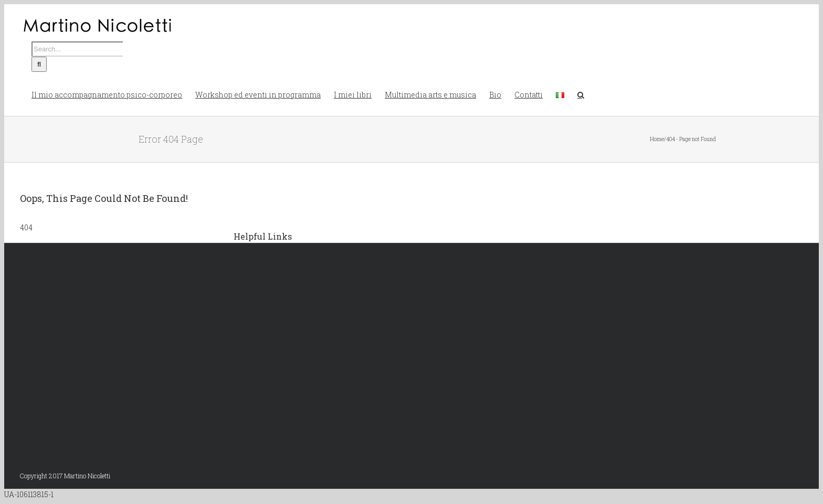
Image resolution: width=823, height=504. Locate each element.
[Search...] (77, 49)
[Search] (39, 64)
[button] (581, 94)
